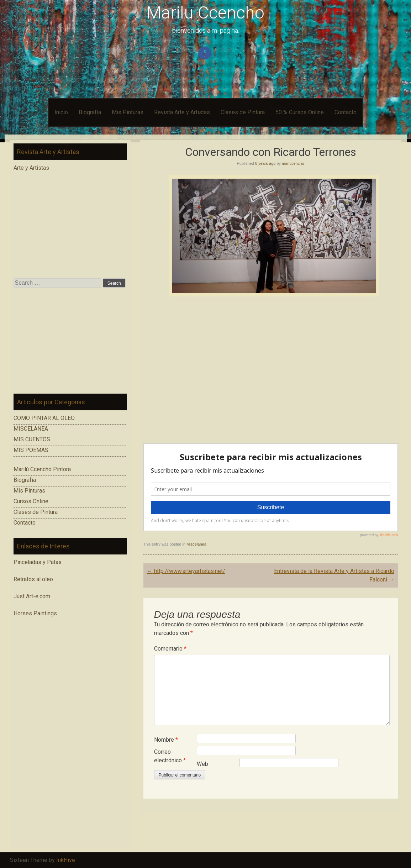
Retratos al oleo (33, 579)
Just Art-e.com (32, 596)
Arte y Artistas (31, 168)
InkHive (66, 860)
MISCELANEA (31, 429)
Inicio (61, 112)
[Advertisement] (70, 341)
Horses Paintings (35, 613)
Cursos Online (31, 501)
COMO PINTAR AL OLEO (44, 418)
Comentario (170, 649)
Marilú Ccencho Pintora (42, 469)
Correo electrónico (170, 756)
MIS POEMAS (31, 450)
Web (202, 764)
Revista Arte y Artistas (182, 112)
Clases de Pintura (243, 112)
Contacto (346, 112)
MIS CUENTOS (32, 439)
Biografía (90, 112)
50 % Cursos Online (300, 112)
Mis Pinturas (128, 112)
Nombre (166, 740)
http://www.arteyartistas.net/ (186, 571)
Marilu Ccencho (205, 13)
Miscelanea (196, 544)
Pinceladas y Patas (38, 562)
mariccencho (293, 163)
